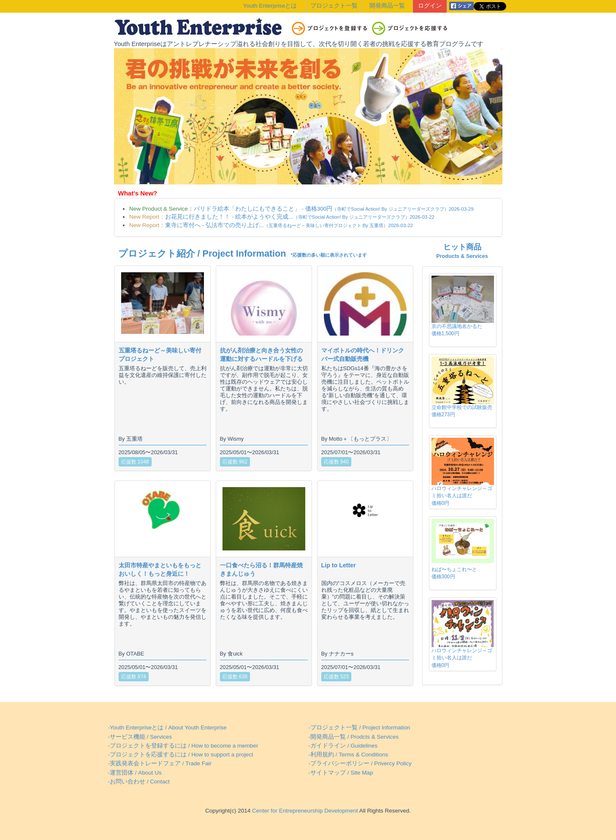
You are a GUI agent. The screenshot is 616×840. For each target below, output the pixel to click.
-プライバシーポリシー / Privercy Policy (360, 763)
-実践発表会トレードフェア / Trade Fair (160, 763)
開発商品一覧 (387, 6)
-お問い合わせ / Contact (139, 782)
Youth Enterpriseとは (270, 6)
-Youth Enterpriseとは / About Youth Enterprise (167, 728)
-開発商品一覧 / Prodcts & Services (354, 737)
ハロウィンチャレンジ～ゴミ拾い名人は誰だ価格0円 (462, 496)
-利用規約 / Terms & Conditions (349, 755)
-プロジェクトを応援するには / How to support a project (181, 755)
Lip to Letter (339, 565)
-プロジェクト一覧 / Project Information (360, 728)
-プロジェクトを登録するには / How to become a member (183, 746)
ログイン (430, 6)
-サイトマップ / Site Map (341, 773)
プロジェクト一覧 (334, 6)
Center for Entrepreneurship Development (304, 811)
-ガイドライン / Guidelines (343, 746)
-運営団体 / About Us (135, 773)
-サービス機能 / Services (140, 737)
